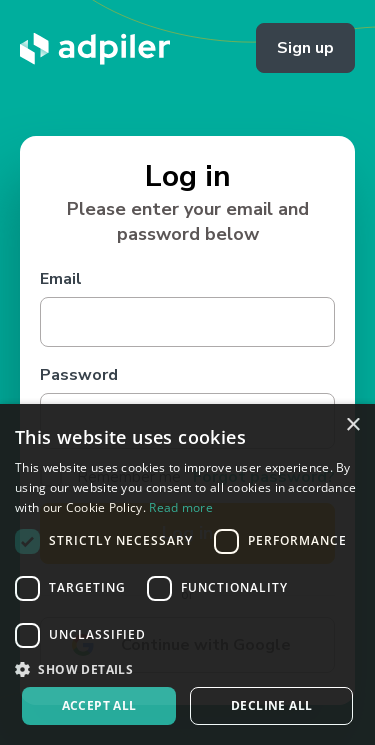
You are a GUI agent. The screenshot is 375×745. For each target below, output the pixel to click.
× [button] (352, 425)
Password (79, 375)
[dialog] (187, 574)
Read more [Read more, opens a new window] (181, 507)
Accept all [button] (99, 705)
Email (61, 279)
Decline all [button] (271, 705)
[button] (187, 669)
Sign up (305, 48)
